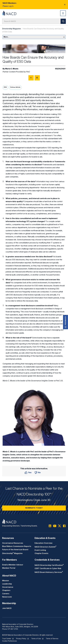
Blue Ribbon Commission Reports (17, 546)
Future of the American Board (15, 550)
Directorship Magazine (11, 29)
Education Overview (44, 543)
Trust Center (7, 639)
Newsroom (7, 597)
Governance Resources (13, 543)
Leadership (7, 584)
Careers (6, 594)
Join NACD (7, 608)
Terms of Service (52, 639)
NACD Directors (45, 547)
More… (34, 37)
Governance (8, 587)
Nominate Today (34, 508)
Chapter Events (41, 553)
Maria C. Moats (12, 69)
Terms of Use (36, 639)
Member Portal (9, 568)
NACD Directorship (49, 565)
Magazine (12, 553)
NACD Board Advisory (49, 572)
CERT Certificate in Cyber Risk (48, 568)
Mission (6, 581)
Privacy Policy (21, 639)
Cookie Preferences (10, 641)
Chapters (6, 590)
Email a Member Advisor (13, 565)
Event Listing (40, 550)
